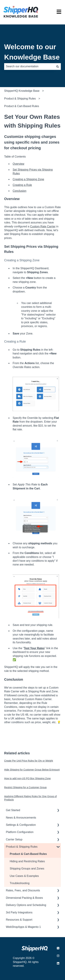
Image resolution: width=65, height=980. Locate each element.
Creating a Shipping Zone (28, 179)
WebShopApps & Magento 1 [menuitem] (23, 927)
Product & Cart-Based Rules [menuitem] (28, 854)
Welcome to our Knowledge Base (32, 52)
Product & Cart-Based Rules (22, 106)
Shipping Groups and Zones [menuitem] (27, 869)
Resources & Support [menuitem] (19, 920)
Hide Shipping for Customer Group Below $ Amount (32, 770)
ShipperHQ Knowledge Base (22, 91)
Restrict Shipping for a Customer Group (25, 787)
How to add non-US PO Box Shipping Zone (27, 778)
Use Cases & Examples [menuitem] (24, 876)
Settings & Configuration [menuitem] (21, 825)
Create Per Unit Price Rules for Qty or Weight (29, 761)
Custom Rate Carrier (43, 226)
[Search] (58, 66)
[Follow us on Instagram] (58, 956)
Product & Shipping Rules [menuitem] (22, 847)
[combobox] (29, 66)
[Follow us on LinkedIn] (58, 963)
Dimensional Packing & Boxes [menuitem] (24, 898)
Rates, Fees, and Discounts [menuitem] (23, 890)
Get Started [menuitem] (13, 810)
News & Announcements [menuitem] (21, 818)
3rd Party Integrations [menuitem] (19, 912)
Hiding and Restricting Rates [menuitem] (27, 861)
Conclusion (19, 191)
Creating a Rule (22, 185)
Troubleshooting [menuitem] (20, 883)
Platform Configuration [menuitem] (20, 832)
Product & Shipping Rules (20, 99)
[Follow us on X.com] (58, 948)
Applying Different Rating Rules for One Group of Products (30, 798)
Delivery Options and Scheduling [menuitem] (26, 905)
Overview (18, 164)
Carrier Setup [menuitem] (14, 839)
